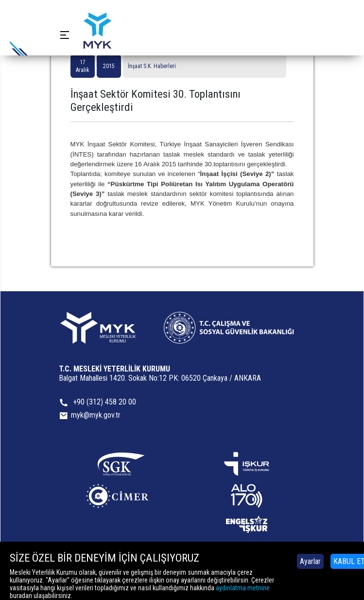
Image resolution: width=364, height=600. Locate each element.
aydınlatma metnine (243, 588)
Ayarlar (310, 561)
